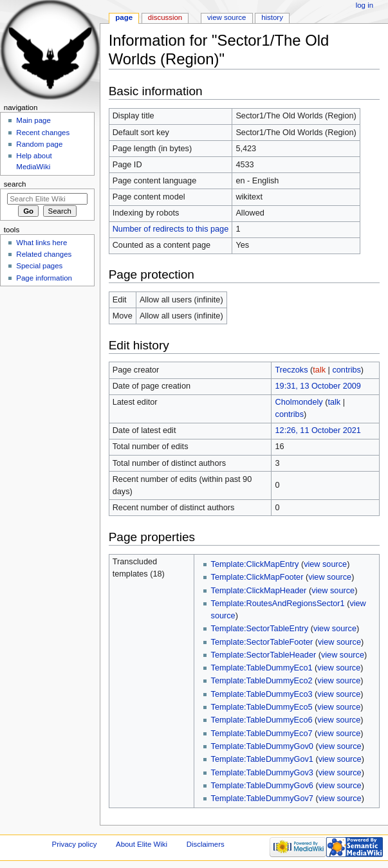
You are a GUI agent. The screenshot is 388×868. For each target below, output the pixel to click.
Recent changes (43, 133)
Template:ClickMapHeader (259, 591)
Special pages (39, 266)
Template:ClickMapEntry (255, 564)
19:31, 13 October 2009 (318, 386)
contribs (346, 370)
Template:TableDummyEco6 (262, 720)
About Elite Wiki (142, 844)
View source (226, 17)
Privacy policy (75, 844)
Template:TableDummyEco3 (262, 694)
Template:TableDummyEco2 (262, 681)
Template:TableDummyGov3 (262, 773)
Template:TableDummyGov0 (262, 746)
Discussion (165, 17)
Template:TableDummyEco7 (262, 734)
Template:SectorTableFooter (262, 642)
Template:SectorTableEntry (260, 629)
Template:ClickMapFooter (257, 577)
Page (124, 17)
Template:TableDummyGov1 (262, 759)
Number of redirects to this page (171, 229)
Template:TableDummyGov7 (262, 799)
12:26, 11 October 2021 (318, 430)
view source (325, 564)
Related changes (44, 254)
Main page (33, 120)
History (272, 17)
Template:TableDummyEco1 (262, 668)
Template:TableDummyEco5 (262, 707)
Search (15, 184)
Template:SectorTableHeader (264, 655)
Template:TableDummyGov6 (262, 786)
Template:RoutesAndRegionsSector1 (278, 604)
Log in (365, 5)
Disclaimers (206, 844)
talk (319, 370)
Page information (44, 278)
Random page (39, 144)
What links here (42, 243)
